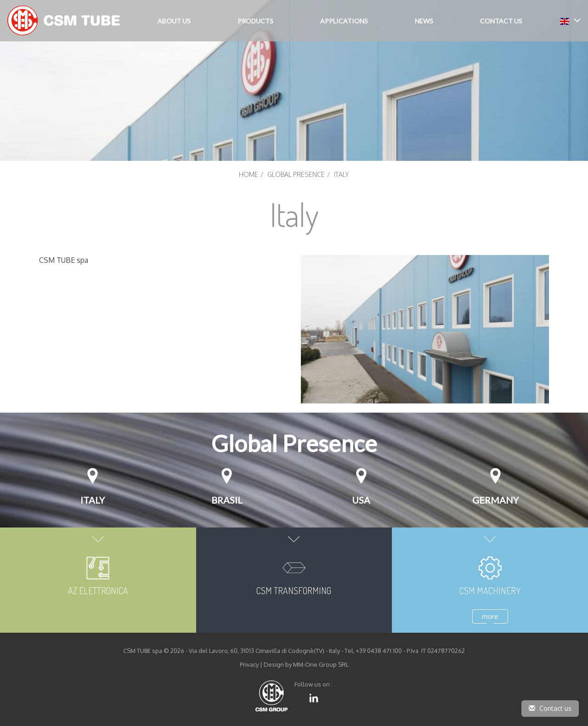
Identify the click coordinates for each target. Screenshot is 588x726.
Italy (93, 500)
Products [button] (255, 21)
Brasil (227, 500)
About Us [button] (174, 21)
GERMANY (495, 500)
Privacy (249, 664)
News (424, 21)
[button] (570, 20)
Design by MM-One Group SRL (306, 664)
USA (361, 500)
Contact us (550, 708)
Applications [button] (344, 21)
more (490, 616)
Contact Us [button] (501, 21)
